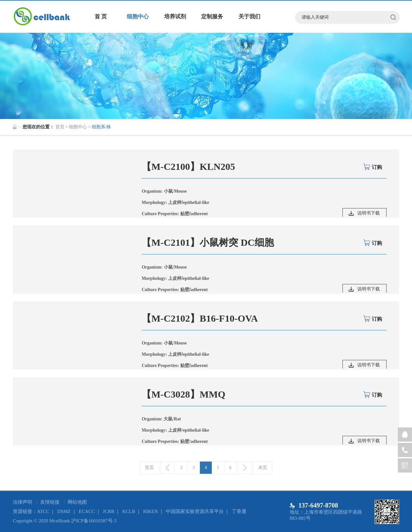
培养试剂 (175, 17)
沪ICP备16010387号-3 (94, 521)
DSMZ (64, 511)
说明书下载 (369, 213)
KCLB (129, 511)
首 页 (101, 17)
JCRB (108, 511)
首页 (60, 127)
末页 (263, 468)
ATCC (43, 511)
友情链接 (51, 502)
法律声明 (23, 502)
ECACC (87, 511)
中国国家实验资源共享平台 (195, 511)
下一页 (245, 468)
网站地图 (77, 502)
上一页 (167, 468)
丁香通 (239, 511)
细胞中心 (138, 17)
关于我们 (249, 17)
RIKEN (151, 511)
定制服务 (212, 17)
